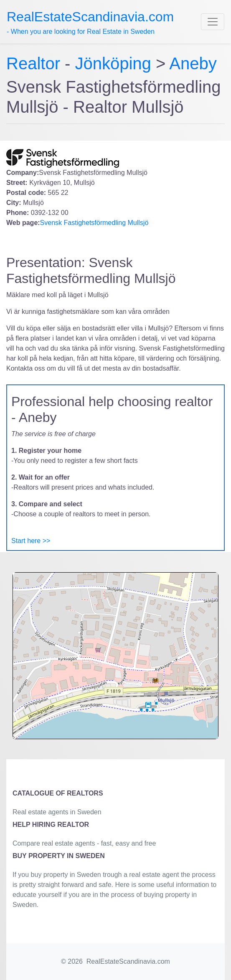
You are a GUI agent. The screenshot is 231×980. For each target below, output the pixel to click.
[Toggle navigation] (213, 22)
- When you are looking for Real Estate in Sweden (90, 22)
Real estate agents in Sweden (57, 812)
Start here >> (31, 541)
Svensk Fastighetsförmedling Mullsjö (94, 223)
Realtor (36, 63)
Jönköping (113, 63)
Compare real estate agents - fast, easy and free (84, 843)
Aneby (193, 63)
